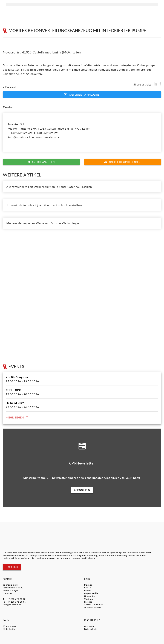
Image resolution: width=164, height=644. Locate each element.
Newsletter (90, 596)
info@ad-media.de (12, 605)
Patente (88, 602)
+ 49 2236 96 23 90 (15, 599)
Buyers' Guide (91, 593)
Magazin (88, 585)
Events (88, 590)
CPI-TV (88, 588)
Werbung (89, 599)
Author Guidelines (93, 605)
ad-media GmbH (11, 585)
